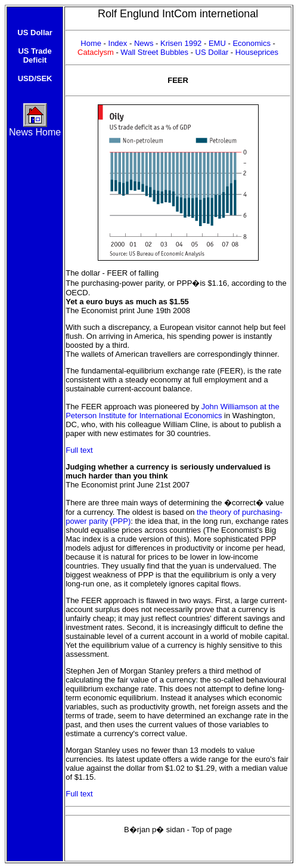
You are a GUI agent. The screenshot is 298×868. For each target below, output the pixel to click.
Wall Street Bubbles (155, 52)
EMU (218, 43)
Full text (79, 450)
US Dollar (212, 52)
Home (92, 43)
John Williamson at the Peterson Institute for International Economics (172, 411)
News (145, 43)
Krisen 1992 (182, 43)
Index (118, 43)
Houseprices (257, 52)
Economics (252, 43)
